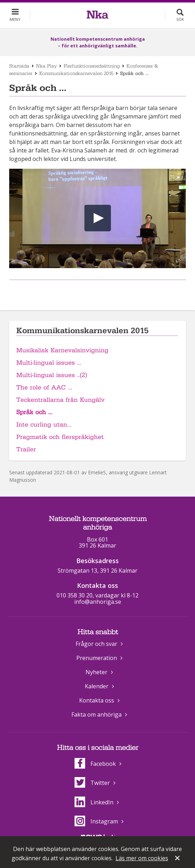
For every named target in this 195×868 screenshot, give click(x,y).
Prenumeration (97, 658)
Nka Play (46, 66)
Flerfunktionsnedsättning (92, 66)
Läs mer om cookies (142, 858)
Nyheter (96, 672)
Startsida (19, 66)
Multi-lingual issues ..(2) (52, 375)
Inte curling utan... (44, 425)
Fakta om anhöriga (96, 714)
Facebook (95, 764)
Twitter (92, 783)
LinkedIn (94, 802)
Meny (15, 19)
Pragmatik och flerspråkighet (60, 437)
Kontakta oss (97, 700)
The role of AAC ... (44, 387)
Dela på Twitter (105, 292)
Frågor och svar (96, 644)
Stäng (178, 859)
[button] (98, 218)
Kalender (97, 686)
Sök (180, 19)
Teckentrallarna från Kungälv (60, 400)
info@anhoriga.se (98, 602)
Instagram (96, 821)
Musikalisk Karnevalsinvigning (62, 350)
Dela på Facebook (89, 292)
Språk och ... (34, 412)
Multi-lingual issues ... (49, 363)
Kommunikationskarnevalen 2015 (76, 73)
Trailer (26, 449)
